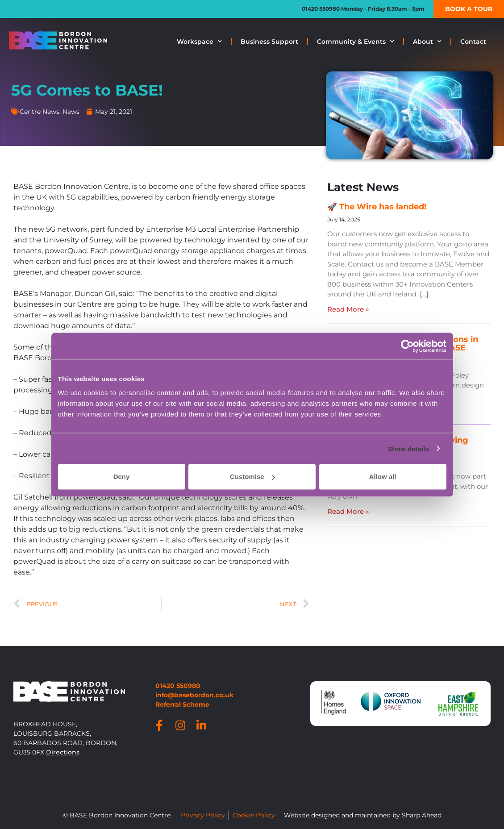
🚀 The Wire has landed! (377, 207)
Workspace (199, 42)
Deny (122, 477)
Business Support (269, 42)
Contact (473, 42)
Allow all (383, 477)
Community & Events (356, 42)
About (427, 42)
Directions (63, 752)
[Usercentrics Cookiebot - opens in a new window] (407, 346)
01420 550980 (321, 9)
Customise (252, 477)
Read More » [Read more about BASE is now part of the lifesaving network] (348, 511)
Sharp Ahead (422, 815)
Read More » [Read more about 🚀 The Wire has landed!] (348, 309)
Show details (408, 448)
